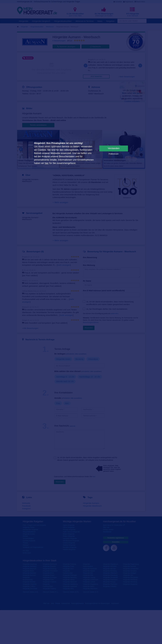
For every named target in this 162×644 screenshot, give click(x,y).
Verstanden (114, 148)
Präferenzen (114, 154)
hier (47, 163)
